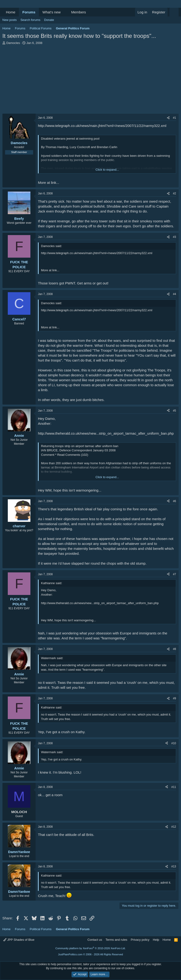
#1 (175, 118)
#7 (175, 574)
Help (156, 940)
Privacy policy (140, 940)
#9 (175, 698)
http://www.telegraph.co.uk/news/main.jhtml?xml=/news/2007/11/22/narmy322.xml (102, 126)
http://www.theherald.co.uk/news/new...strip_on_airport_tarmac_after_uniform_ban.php (106, 433)
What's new (51, 12)
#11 (174, 787)
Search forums (31, 20)
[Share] (168, 118)
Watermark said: (52, 658)
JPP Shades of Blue (19, 940)
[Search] (174, 12)
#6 (175, 501)
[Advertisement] (90, 80)
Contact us (95, 940)
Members (79, 12)
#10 (174, 743)
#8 (175, 649)
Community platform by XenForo (90, 948)
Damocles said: (51, 246)
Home (11, 12)
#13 (174, 866)
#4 (175, 294)
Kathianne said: (52, 583)
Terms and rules (116, 940)
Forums (29, 12)
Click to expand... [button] (107, 170)
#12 (174, 827)
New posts (10, 20)
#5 (175, 411)
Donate (49, 20)
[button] (64, 12)
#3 (175, 237)
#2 (175, 193)
